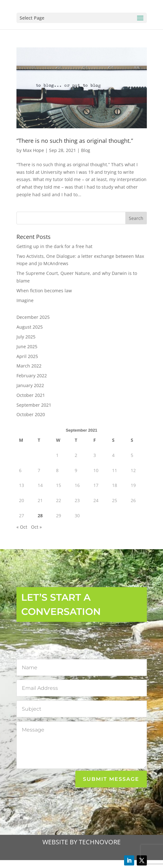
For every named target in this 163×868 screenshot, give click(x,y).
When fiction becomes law (44, 291)
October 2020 (31, 414)
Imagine (25, 300)
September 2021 (34, 405)
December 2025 (33, 317)
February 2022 (32, 376)
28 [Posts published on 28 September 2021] (40, 516)
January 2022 (30, 385)
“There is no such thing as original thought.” (75, 141)
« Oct (22, 527)
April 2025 (27, 356)
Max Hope (33, 150)
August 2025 (30, 327)
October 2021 (31, 395)
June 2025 (27, 346)
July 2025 (26, 337)
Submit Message (111, 779)
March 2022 (29, 366)
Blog (86, 150)
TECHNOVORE (100, 842)
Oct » (36, 527)
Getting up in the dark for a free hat (54, 246)
